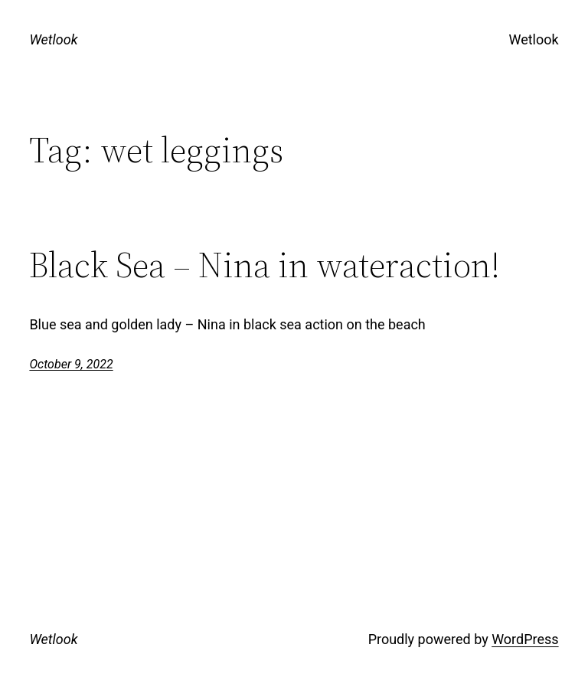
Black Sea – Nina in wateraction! (265, 265)
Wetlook (53, 39)
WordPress (525, 639)
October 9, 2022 (71, 364)
